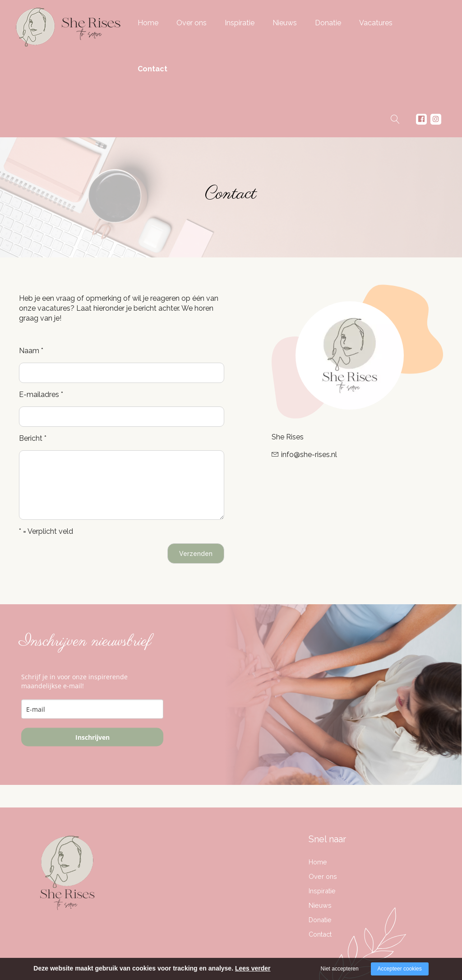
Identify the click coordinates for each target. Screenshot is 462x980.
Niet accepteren (340, 969)
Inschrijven (92, 737)
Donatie (328, 23)
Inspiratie (240, 23)
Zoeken (395, 121)
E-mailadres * (41, 394)
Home (148, 23)
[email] (92, 709)
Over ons (192, 23)
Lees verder (253, 968)
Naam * (31, 351)
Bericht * (33, 438)
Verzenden (196, 554)
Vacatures (376, 23)
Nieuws (285, 23)
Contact (152, 69)
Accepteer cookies (400, 969)
